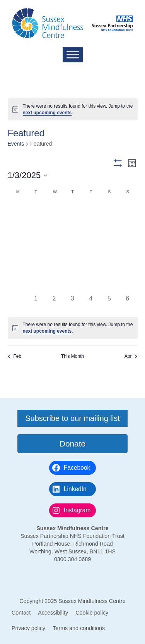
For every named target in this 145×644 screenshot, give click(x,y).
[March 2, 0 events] (127, 211)
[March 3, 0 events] (18, 229)
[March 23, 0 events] (127, 266)
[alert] (73, 109)
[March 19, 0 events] (54, 266)
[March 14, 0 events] (91, 248)
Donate (72, 444)
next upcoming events (47, 113)
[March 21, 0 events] (91, 266)
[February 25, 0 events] (36, 211)
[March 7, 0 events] (91, 229)
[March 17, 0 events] (18, 266)
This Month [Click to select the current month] (72, 356)
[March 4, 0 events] (36, 229)
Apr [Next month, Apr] (131, 356)
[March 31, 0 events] (18, 303)
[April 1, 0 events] (36, 303)
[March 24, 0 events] (18, 284)
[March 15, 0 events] (109, 248)
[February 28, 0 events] (91, 211)
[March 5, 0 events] (54, 229)
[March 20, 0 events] (72, 266)
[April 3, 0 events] (72, 303)
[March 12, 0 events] (54, 248)
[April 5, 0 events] (109, 303)
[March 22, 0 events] (109, 266)
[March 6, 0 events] (72, 229)
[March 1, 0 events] (109, 211)
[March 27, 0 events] (72, 284)
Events (16, 144)
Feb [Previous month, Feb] (15, 356)
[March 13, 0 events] (72, 248)
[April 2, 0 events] (54, 303)
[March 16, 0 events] (127, 248)
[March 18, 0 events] (36, 266)
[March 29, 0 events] (109, 284)
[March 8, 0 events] (109, 229)
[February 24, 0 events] (18, 211)
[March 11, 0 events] (36, 248)
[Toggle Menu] (73, 54)
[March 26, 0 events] (54, 284)
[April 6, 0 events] (127, 303)
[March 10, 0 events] (18, 248)
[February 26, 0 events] (54, 211)
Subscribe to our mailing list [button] (72, 418)
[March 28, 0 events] (91, 284)
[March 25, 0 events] (36, 284)
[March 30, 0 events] (127, 284)
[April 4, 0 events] (91, 303)
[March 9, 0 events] (127, 229)
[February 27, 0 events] (72, 211)
